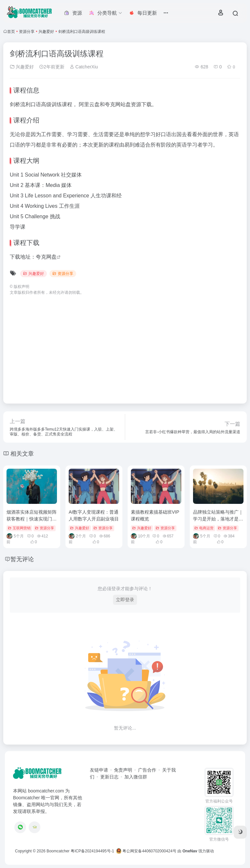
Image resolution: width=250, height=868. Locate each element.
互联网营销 (19, 528)
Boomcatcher (58, 851)
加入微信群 (136, 777)
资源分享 (27, 32)
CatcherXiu (84, 67)
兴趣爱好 (46, 32)
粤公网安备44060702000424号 (146, 851)
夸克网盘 (46, 257)
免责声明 (123, 770)
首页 (11, 32)
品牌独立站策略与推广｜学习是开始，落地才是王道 (218, 519)
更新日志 (109, 777)
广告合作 (147, 770)
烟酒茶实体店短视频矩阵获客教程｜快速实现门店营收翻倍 (32, 519)
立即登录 (125, 600)
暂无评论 (22, 559)
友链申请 (99, 770)
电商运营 (204, 528)
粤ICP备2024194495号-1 (92, 851)
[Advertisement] (125, 346)
